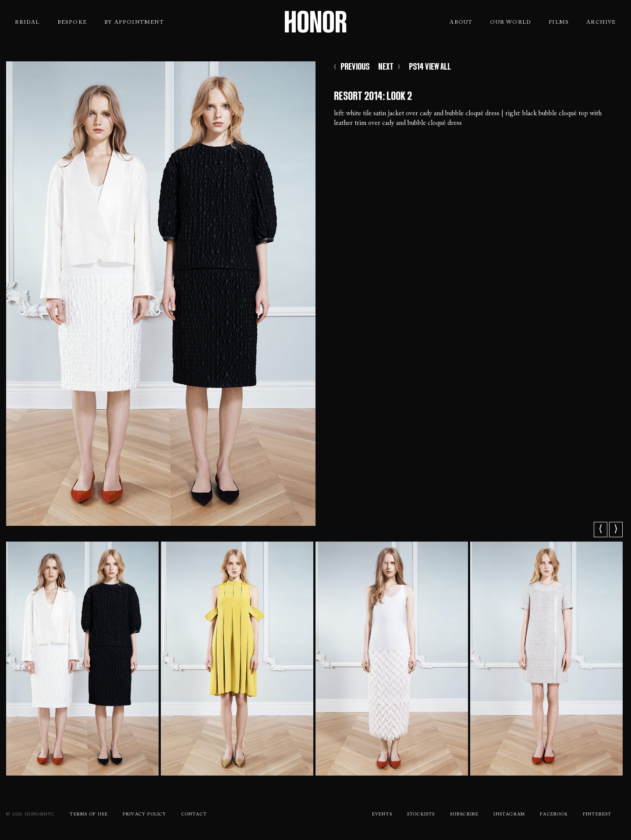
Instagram (509, 815)
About (461, 22)
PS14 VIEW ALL (430, 67)
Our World (510, 22)
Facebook (554, 815)
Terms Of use (89, 815)
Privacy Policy (145, 815)
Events (382, 815)
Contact (194, 815)
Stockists (421, 815)
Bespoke (72, 22)
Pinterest (597, 815)
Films (559, 22)
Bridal (27, 22)
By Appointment (134, 22)
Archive (601, 22)
